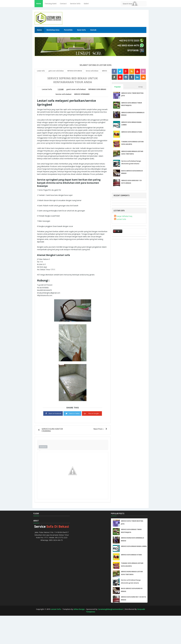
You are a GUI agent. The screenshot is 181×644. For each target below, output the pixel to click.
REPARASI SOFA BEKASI (97, 89)
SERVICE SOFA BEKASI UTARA (132, 132)
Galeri (86, 4)
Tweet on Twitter (72, 413)
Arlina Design (79, 609)
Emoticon (43, 447)
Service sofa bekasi (63, 94)
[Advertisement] (10, 635)
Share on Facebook (53, 413)
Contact (63, 4)
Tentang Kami (51, 4)
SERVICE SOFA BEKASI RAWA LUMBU (134, 546)
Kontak (93, 30)
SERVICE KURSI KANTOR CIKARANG (52, 430)
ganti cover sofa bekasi (76, 89)
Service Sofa (75, 4)
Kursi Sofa (81, 30)
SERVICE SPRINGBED (82, 94)
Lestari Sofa (121, 219)
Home (39, 4)
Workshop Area (53, 30)
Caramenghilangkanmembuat (110, 609)
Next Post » (99, 429)
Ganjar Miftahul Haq (124, 216)
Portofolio (68, 30)
